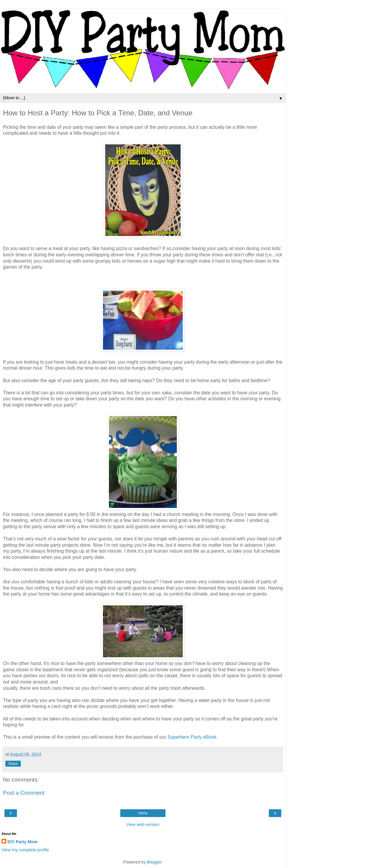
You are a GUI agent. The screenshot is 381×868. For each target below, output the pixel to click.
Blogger (154, 862)
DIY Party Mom (22, 842)
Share (13, 764)
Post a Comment (24, 793)
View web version (143, 824)
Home (143, 813)
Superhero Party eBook (192, 737)
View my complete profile (25, 850)
